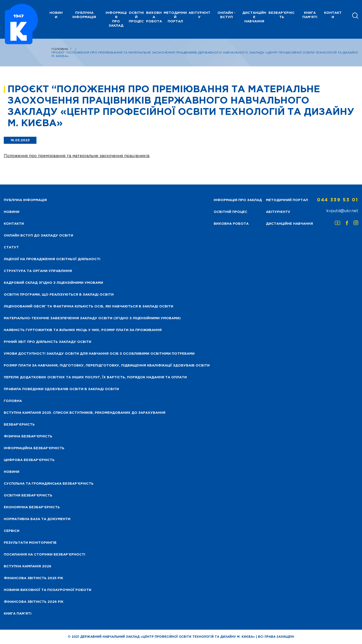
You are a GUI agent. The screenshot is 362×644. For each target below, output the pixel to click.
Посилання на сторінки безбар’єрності (44, 555)
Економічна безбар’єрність (32, 507)
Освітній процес (136, 17)
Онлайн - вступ (227, 15)
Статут (11, 247)
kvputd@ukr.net (342, 211)
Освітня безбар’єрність (28, 496)
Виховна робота (154, 17)
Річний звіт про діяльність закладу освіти (48, 342)
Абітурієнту (199, 15)
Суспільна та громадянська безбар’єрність (49, 484)
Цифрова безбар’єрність (29, 460)
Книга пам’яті (18, 614)
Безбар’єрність (19, 425)
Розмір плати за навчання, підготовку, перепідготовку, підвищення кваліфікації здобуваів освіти (107, 366)
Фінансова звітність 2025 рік (33, 578)
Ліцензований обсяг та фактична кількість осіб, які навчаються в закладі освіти (88, 307)
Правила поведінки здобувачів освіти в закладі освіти (61, 389)
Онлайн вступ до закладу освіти (38, 236)
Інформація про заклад (116, 19)
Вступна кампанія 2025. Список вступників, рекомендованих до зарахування (85, 413)
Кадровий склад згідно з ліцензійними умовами (53, 283)
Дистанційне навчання (254, 17)
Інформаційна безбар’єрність (34, 448)
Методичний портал (175, 17)
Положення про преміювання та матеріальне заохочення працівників (77, 156)
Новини (12, 472)
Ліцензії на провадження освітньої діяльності (52, 259)
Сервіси (12, 531)
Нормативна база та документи (37, 519)
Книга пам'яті (310, 15)
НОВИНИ (56, 15)
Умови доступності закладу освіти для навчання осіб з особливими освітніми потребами (99, 354)
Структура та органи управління (38, 271)
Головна (60, 49)
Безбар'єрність (282, 15)
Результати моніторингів (30, 543)
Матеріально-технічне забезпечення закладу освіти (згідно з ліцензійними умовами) (92, 318)
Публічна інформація (84, 15)
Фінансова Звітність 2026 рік (34, 602)
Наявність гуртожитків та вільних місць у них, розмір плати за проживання (83, 330)
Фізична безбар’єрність (28, 436)
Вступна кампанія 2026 (28, 566)
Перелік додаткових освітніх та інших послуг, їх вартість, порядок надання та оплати (95, 377)
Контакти (333, 15)
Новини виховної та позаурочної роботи (48, 590)
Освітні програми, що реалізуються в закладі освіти (59, 295)
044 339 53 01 (338, 200)
